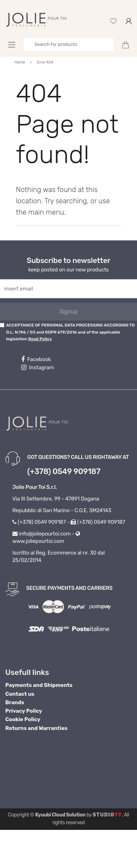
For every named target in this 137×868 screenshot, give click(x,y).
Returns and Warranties (36, 728)
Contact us (20, 694)
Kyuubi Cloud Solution (60, 815)
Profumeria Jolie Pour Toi (43, 768)
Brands (15, 702)
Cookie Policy (23, 719)
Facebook (36, 359)
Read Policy (40, 339)
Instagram (38, 367)
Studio (107, 815)
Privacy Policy (24, 711)
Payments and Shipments (39, 685)
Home (20, 62)
